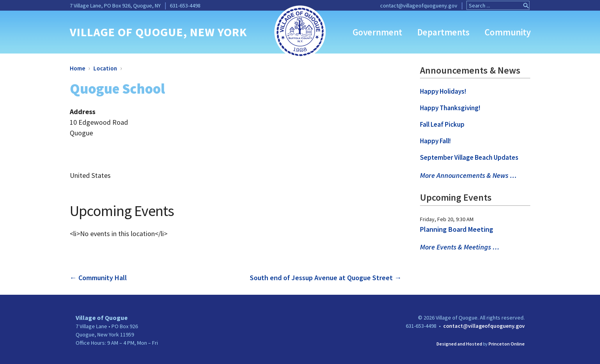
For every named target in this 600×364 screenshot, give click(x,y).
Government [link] (377, 32)
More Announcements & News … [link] (468, 175)
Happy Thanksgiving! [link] (450, 108)
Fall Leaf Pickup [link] (442, 124)
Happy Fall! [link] (435, 141)
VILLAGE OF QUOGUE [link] (126, 32)
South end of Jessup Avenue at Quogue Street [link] (326, 278)
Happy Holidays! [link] (443, 91)
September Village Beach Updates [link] (469, 157)
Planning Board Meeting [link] (457, 229)
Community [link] (508, 32)
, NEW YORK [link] (215, 32)
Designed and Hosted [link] (459, 344)
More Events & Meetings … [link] (460, 247)
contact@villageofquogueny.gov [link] (419, 6)
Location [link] (105, 68)
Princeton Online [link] (507, 344)
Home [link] (77, 68)
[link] (300, 31)
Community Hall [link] (98, 278)
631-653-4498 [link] (185, 6)
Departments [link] (443, 32)
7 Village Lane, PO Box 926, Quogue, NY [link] (115, 6)
